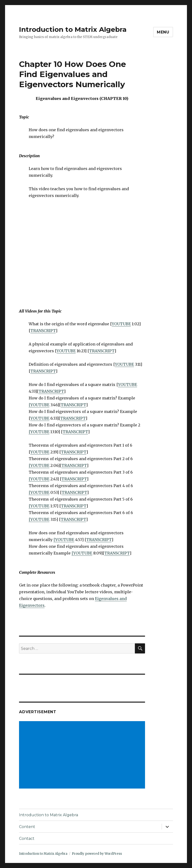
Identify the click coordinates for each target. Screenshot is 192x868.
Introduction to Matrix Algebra (73, 29)
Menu (163, 32)
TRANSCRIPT (43, 331)
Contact (27, 839)
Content (27, 827)
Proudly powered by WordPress (97, 854)
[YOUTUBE (39, 405)
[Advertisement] (83, 755)
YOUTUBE (121, 324)
